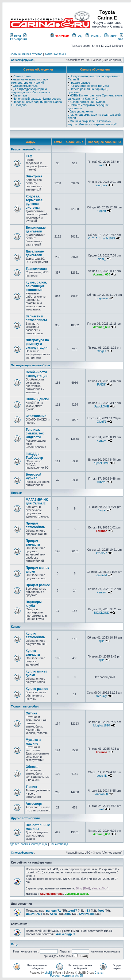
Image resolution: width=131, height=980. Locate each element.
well (102, 165)
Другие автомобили (25, 818)
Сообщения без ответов (26, 54)
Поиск (110, 36)
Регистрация (19, 37)
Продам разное (38, 585)
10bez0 (102, 482)
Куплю (16, 627)
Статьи (99, 973)
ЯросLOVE (102, 406)
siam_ (101, 259)
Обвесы (32, 767)
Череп (102, 211)
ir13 (87, 911)
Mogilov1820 (102, 725)
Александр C (65, 934)
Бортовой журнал (33, 476)
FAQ (77, 36)
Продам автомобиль (35, 525)
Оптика (31, 713)
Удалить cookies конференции (29, 844)
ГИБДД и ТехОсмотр (34, 456)
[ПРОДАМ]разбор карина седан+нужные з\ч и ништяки (31, 91)
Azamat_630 (102, 274)
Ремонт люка (22, 76)
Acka (53, 914)
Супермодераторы (77, 894)
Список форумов (22, 60)
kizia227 (102, 553)
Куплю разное (37, 689)
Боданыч (101, 298)
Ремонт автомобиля (26, 149)
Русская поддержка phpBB (66, 976)
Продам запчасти (33, 543)
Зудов (102, 510)
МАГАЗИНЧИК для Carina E (37, 501)
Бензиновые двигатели (36, 230)
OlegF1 (102, 351)
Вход (16, 36)
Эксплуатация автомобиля (30, 365)
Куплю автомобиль (35, 635)
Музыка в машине (33, 742)
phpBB (49, 973)
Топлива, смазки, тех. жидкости (35, 433)
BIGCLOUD (101, 613)
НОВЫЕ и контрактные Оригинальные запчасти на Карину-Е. (95, 97)
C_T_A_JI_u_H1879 (102, 238)
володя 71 (53, 911)
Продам (17, 493)
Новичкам (60, 36)
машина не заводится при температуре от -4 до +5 (30, 81)
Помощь (93, 36)
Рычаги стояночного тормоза (89, 86)
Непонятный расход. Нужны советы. (38, 99)
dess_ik (101, 776)
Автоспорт (34, 804)
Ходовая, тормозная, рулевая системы (34, 202)
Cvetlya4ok (87, 914)
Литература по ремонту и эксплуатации (37, 344)
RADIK (102, 384)
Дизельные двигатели (35, 253)
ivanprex (102, 185)
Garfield (102, 575)
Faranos (102, 531)
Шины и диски (37, 399)
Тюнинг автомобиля (26, 706)
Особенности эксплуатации (37, 374)
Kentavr (102, 441)
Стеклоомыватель (25, 86)
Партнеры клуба (34, 604)
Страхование (36, 416)
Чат (121, 37)
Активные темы (55, 54)
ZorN (68, 914)
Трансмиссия (36, 269)
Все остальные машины (38, 827)
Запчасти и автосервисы (36, 318)
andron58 (102, 794)
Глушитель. (21, 95)
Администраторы (51, 894)
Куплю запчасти (33, 653)
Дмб (101, 641)
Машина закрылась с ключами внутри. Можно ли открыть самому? (92, 123)
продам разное (80, 83)
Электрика (34, 176)
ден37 (73, 911)
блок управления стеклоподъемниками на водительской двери (94, 115)
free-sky (101, 696)
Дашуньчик (34, 914)
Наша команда (59, 844)
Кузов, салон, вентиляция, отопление (36, 286)
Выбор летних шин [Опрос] (88, 102)
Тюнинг (32, 787)
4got (101, 911)
